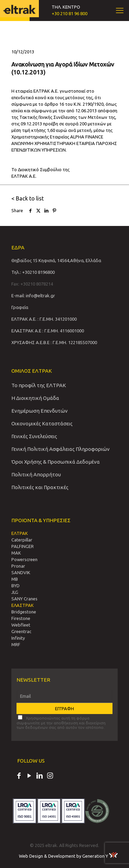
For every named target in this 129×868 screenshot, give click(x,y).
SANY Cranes (24, 599)
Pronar (18, 566)
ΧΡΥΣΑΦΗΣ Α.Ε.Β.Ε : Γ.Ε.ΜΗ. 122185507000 (54, 342)
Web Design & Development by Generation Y (68, 856)
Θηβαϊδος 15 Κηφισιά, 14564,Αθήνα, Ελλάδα (56, 260)
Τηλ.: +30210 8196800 (33, 272)
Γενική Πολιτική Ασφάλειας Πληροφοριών (61, 449)
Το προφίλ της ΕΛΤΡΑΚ (39, 385)
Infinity (18, 638)
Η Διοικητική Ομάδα (35, 398)
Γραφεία (20, 307)
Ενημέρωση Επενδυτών (40, 411)
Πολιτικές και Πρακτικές (40, 487)
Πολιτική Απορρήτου (36, 474)
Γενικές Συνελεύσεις (34, 436)
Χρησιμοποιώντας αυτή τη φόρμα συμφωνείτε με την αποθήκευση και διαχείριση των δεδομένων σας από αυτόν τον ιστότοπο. (61, 722)
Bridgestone (24, 612)
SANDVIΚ (21, 572)
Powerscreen (24, 559)
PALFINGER (23, 546)
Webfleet (21, 625)
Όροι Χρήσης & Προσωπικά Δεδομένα (56, 462)
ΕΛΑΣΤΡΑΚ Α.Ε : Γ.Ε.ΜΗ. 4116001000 (48, 331)
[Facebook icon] (19, 776)
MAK (16, 553)
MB (15, 579)
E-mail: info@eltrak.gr (33, 296)
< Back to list (28, 198)
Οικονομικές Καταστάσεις (42, 423)
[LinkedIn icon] (40, 776)
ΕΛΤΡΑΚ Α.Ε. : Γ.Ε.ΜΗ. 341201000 (44, 319)
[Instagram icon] (50, 776)
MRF (16, 644)
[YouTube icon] (29, 776)
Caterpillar (22, 540)
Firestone (21, 618)
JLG (15, 592)
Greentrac (21, 631)
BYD (15, 586)
